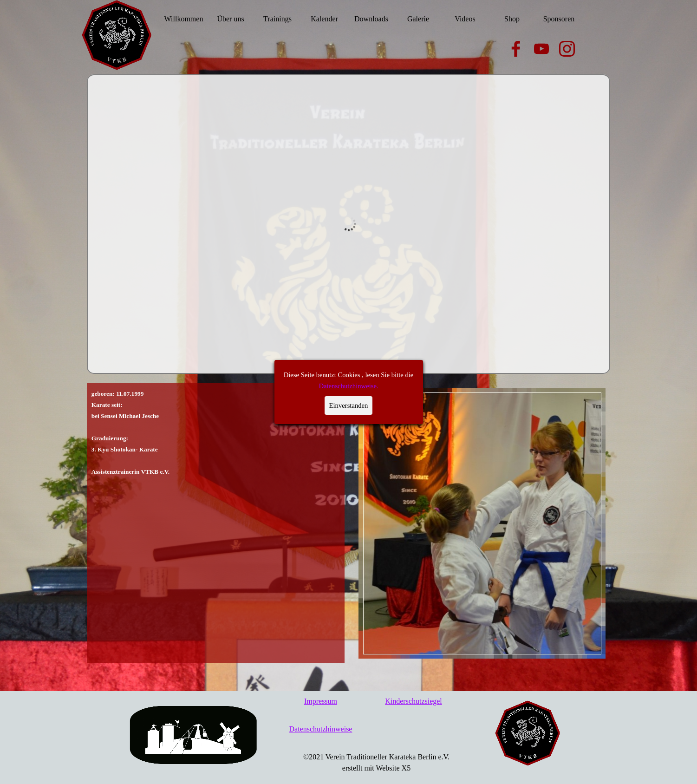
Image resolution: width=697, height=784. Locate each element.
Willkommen (184, 19)
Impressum (321, 701)
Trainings (277, 19)
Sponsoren (559, 19)
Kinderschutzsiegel (414, 701)
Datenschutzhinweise (321, 729)
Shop (512, 19)
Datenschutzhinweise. (345, 161)
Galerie (418, 19)
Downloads (371, 19)
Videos (465, 19)
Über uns (230, 19)
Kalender (324, 19)
